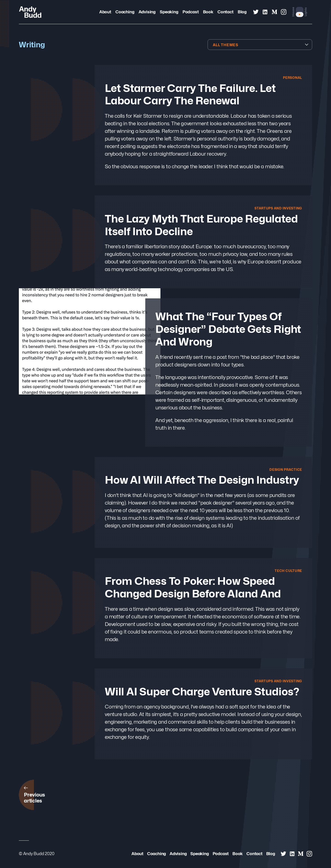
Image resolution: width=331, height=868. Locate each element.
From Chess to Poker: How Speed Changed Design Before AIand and (193, 588)
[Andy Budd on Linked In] (265, 12)
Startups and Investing (276, 208)
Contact (225, 12)
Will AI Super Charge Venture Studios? (202, 692)
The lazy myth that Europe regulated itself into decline (201, 226)
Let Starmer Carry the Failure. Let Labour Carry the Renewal (190, 95)
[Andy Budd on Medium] (274, 12)
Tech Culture (287, 571)
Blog (242, 12)
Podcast (191, 12)
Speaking (169, 12)
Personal (292, 78)
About (105, 12)
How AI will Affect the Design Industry (202, 481)
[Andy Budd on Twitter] (256, 12)
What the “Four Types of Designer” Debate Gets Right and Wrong (228, 330)
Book (208, 12)
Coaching (125, 12)
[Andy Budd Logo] (30, 12)
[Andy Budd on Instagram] (284, 12)
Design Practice (284, 470)
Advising (147, 12)
